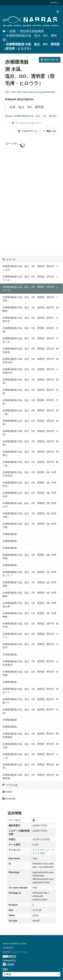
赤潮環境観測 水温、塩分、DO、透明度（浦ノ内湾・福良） (30, 584)
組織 (13, 31)
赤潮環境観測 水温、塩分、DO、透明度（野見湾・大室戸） (30, 646)
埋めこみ (49, 131)
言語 (5, 969)
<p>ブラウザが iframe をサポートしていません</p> (32, 195)
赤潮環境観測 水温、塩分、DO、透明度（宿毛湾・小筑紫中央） (30, 371)
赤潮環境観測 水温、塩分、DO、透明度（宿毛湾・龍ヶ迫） (30, 464)
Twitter (7, 792)
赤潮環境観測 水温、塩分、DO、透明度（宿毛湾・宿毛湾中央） (30, 361)
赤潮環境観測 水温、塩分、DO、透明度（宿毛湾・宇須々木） (30, 340)
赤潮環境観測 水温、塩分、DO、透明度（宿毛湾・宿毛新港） (30, 350)
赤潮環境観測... (11, 534)
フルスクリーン (28, 131)
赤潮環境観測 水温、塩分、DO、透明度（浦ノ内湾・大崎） (30, 515)
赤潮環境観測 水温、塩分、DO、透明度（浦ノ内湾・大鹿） (30, 525)
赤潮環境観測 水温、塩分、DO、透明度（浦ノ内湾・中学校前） (30, 474)
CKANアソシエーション (15, 952)
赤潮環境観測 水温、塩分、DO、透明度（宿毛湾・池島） (30, 392)
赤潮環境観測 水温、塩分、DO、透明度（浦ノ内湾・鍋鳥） (30, 594)
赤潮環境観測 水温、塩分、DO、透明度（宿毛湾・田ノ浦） (30, 412)
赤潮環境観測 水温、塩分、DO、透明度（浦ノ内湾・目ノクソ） (30, 574)
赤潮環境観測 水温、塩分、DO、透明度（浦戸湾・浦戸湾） (30, 625)
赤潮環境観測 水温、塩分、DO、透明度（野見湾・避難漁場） (30, 777)
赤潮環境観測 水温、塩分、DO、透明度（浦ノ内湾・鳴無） (30, 615)
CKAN (8, 964)
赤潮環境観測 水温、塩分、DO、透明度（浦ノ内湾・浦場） (30, 557)
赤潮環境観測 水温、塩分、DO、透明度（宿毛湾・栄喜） (30, 381)
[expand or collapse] (58, 12)
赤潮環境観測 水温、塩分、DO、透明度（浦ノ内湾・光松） (30, 495)
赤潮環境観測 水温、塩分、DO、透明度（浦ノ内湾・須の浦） (30, 605)
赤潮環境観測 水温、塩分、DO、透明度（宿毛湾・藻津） (30, 443)
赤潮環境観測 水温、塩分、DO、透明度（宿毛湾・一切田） (30, 299)
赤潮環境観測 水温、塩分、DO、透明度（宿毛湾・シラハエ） (30, 278)
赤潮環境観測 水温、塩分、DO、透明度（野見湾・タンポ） (30, 756)
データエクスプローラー (27, 123)
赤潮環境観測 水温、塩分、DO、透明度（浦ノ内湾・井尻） (30, 484)
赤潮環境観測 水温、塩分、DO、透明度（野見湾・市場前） (30, 673)
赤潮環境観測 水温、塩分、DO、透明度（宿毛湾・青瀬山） (30, 453)
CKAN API (8, 948)
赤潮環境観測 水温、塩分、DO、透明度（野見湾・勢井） (30, 766)
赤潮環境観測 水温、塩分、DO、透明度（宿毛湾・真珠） (30, 422)
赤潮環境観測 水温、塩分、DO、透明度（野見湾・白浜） (30, 711)
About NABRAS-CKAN (14, 944)
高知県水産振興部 (32, 31)
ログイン (54, 3)
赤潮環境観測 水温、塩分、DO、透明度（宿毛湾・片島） (30, 402)
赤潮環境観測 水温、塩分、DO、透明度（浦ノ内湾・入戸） (30, 505)
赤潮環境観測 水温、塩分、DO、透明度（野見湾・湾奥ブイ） (30, 701)
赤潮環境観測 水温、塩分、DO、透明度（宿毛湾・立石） (30, 433)
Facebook (9, 799)
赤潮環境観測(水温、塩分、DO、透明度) (35, 116)
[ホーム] (4, 31)
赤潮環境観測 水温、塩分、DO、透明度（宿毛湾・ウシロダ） (30, 268)
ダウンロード (50, 60)
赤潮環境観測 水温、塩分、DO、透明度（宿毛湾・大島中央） (30, 319)
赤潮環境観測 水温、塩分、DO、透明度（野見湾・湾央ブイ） (30, 691)
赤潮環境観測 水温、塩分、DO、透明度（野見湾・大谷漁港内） (30, 663)
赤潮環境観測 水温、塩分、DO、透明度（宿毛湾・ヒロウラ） (30, 289)
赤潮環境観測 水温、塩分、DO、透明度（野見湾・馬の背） (30, 746)
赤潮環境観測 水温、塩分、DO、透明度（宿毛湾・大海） (30, 330)
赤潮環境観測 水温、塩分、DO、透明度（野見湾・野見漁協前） (30, 735)
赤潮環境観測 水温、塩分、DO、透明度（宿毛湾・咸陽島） (30, 309)
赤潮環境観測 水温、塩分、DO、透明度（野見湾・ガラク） (30, 636)
